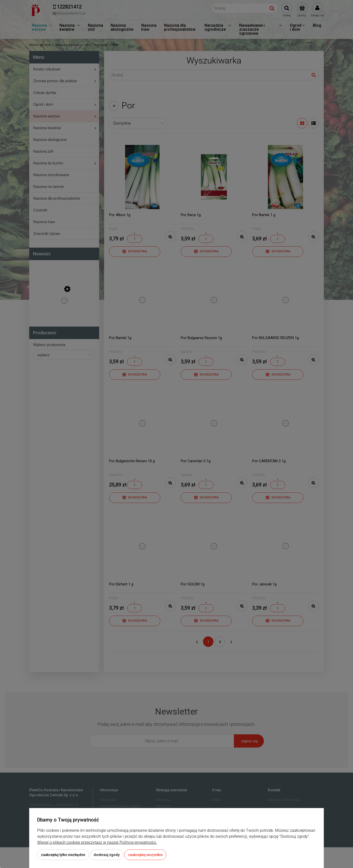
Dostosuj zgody (107, 855)
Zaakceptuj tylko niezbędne (63, 855)
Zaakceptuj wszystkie (145, 855)
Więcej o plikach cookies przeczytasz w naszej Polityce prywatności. (97, 842)
